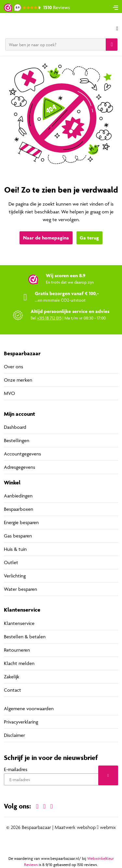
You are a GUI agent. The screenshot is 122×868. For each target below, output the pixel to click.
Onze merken (18, 380)
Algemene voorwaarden (29, 708)
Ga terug (89, 238)
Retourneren (17, 650)
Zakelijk (12, 677)
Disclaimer (14, 735)
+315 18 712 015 (49, 318)
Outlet (11, 562)
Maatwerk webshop (75, 827)
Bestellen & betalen (25, 637)
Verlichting (15, 576)
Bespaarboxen (19, 509)
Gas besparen (18, 536)
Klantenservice (19, 623)
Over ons (14, 366)
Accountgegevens (22, 454)
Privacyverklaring (21, 722)
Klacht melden (19, 663)
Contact (13, 690)
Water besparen (20, 589)
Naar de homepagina (46, 238)
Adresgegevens (20, 467)
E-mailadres (16, 769)
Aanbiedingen (18, 496)
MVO (9, 393)
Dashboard (15, 427)
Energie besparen (21, 522)
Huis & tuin (15, 549)
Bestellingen (17, 440)
